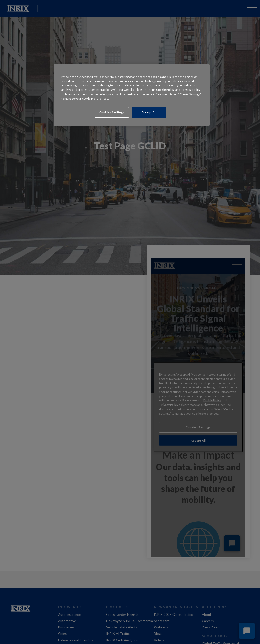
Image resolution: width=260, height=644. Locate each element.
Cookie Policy (165, 90)
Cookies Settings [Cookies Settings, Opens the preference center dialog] (112, 112)
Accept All (149, 112)
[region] (132, 95)
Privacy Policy (191, 90)
